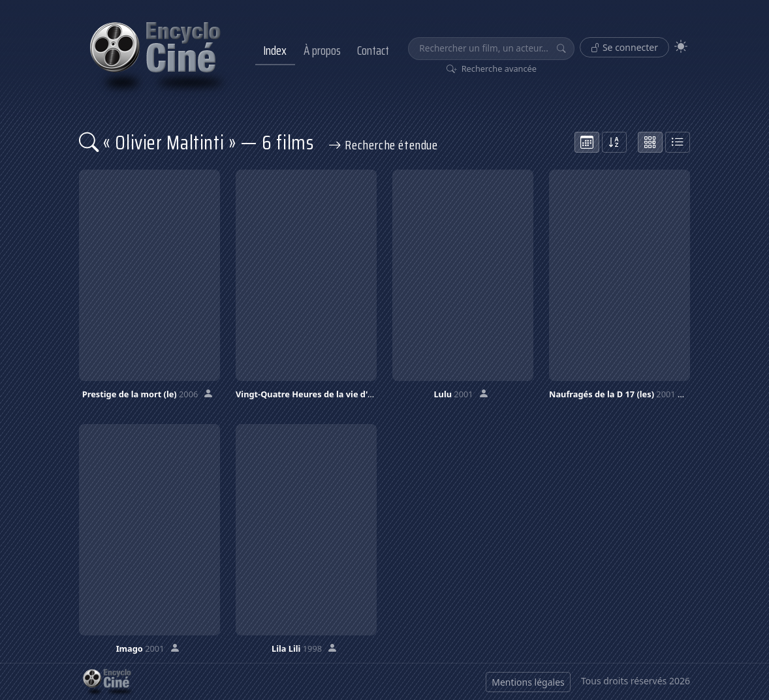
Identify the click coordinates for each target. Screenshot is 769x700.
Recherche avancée (492, 68)
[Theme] (681, 47)
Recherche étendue (383, 145)
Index (275, 50)
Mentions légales (528, 682)
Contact (373, 50)
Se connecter (624, 47)
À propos (322, 50)
